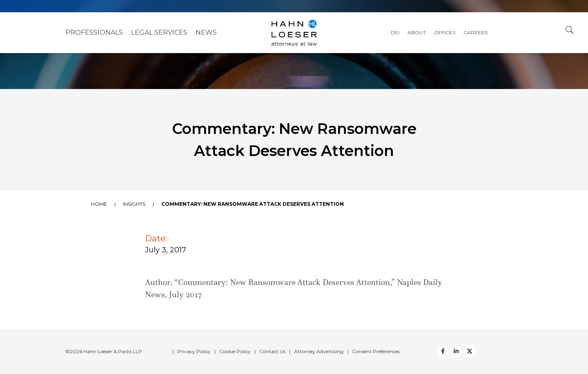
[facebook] (443, 352)
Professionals (94, 32)
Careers (476, 32)
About (417, 32)
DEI (395, 32)
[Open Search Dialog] (570, 29)
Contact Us (272, 351)
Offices (445, 32)
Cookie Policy (235, 351)
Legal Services (159, 32)
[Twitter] (456, 352)
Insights (134, 204)
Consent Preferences (376, 351)
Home (99, 204)
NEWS (206, 32)
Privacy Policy (194, 351)
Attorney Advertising (319, 351)
